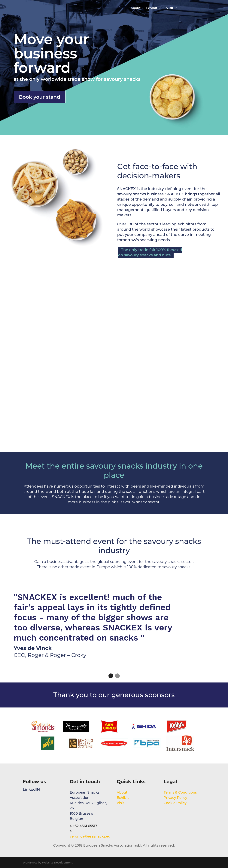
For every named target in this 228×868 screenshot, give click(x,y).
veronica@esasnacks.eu (90, 836)
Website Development (57, 863)
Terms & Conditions (181, 792)
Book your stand (40, 97)
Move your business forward (51, 53)
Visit (170, 8)
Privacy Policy (175, 798)
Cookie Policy (175, 803)
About (135, 8)
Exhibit (152, 8)
